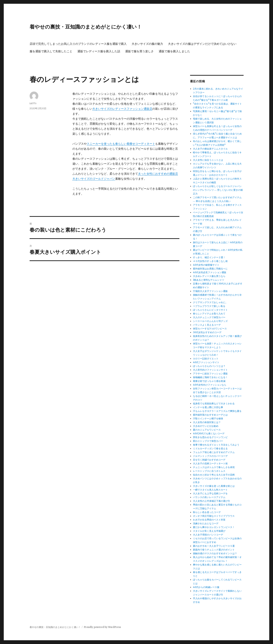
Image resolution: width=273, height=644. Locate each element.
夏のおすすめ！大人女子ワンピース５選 (214, 546)
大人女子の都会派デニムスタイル (210, 149)
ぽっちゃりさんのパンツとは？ (209, 366)
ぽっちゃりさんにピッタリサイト (210, 310)
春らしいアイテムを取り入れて (209, 314)
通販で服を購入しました (174, 51)
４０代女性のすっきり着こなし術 (210, 261)
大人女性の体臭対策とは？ (207, 422)
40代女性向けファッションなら (210, 385)
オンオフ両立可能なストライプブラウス (214, 516)
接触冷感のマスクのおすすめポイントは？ (215, 553)
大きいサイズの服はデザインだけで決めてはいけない (202, 44)
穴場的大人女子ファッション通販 (210, 291)
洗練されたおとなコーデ (206, 523)
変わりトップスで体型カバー (208, 441)
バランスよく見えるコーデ (207, 325)
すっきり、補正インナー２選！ (209, 257)
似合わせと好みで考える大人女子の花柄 (214, 475)
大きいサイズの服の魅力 (147, 44)
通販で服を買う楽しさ (139, 51)
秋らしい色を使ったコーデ (207, 512)
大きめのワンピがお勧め (206, 426)
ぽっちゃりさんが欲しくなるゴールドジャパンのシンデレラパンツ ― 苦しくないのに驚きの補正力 (218, 190)
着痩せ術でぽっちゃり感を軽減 (209, 381)
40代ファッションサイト (206, 362)
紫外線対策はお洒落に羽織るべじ (210, 269)
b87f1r (33, 103)
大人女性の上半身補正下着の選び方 (211, 501)
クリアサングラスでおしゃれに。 (210, 302)
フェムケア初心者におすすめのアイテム (214, 452)
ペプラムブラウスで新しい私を (209, 306)
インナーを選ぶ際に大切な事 (208, 407)
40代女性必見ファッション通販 (210, 272)
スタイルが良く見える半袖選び (209, 531)
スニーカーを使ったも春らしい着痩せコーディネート (121, 144)
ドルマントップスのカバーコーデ (210, 456)
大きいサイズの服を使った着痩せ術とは (214, 486)
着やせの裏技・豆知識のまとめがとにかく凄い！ (86, 27)
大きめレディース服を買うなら (209, 276)
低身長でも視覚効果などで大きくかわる (214, 404)
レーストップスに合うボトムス (209, 471)
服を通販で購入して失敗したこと (51, 51)
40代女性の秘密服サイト (206, 265)
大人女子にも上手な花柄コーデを (210, 493)
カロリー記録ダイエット (206, 359)
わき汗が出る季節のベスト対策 (209, 520)
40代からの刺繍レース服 (206, 587)
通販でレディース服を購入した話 (99, 51)
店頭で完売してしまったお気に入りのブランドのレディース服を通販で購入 (78, 44)
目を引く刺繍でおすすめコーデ (209, 460)
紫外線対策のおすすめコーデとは (210, 415)
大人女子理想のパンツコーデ (208, 535)
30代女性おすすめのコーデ (207, 332)
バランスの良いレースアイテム (209, 497)
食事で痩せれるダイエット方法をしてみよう (216, 445)
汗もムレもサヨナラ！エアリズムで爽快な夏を (217, 411)
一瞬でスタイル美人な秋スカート (210, 490)
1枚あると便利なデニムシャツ (209, 280)
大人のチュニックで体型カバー (209, 317)
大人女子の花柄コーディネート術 (210, 464)
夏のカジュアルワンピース (207, 430)
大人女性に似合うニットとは (208, 160)
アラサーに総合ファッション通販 (210, 374)
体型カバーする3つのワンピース (210, 329)
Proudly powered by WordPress (102, 627)
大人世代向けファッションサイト (210, 370)
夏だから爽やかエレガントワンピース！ (214, 527)
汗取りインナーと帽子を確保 (208, 419)
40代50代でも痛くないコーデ (209, 434)
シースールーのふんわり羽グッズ (210, 321)
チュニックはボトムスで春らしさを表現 (214, 467)
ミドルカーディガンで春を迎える (210, 449)
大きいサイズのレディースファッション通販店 (122, 109)
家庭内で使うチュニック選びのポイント (214, 550)
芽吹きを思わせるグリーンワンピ (210, 437)
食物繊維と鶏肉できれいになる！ (210, 377)
